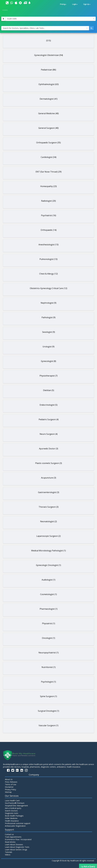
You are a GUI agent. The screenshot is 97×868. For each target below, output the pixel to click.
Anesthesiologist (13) (48, 245)
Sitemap (8, 792)
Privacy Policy (10, 789)
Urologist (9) (48, 347)
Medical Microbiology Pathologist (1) (48, 551)
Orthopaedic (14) (49, 230)
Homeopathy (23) (48, 186)
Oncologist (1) (48, 638)
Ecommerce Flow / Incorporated (18, 839)
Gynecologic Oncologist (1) (48, 565)
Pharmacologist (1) (49, 609)
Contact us (9, 834)
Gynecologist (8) (48, 361)
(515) (49, 41)
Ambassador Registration (15, 826)
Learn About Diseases (14, 844)
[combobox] (51, 19)
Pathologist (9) (48, 317)
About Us (9, 779)
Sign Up (87, 4)
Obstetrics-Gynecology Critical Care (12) (48, 288)
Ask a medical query (13, 808)
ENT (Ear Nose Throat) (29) (49, 172)
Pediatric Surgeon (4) (49, 419)
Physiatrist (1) (49, 623)
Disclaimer (9, 787)
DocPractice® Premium (15, 803)
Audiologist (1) (48, 580)
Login (75, 4)
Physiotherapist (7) (48, 376)
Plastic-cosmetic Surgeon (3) (49, 463)
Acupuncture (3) (49, 478)
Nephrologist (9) (48, 303)
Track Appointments (13, 837)
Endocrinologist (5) (49, 405)
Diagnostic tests (12, 813)
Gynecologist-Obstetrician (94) (49, 55)
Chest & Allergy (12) (48, 274)
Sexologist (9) (49, 332)
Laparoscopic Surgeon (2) (48, 536)
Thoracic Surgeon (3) (49, 507)
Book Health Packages (14, 816)
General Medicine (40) (48, 113)
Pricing (63, 4)
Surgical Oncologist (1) (48, 711)
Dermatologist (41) (49, 99)
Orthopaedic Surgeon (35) (48, 143)
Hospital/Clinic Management (16, 806)
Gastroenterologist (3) (49, 492)
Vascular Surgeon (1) (48, 725)
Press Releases (11, 782)
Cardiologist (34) (49, 157)
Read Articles (10, 842)
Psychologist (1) (48, 682)
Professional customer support (18, 823)
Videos (8, 855)
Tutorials (9, 852)
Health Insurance (12, 821)
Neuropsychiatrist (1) (49, 653)
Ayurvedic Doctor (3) (49, 449)
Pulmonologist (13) (48, 259)
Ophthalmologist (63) (49, 84)
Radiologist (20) (48, 201)
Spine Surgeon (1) (48, 696)
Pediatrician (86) (48, 70)
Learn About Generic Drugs (16, 850)
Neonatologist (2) (48, 521)
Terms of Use (11, 784)
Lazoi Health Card (12, 801)
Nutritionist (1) (49, 667)
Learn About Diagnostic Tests (17, 847)
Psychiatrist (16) (49, 215)
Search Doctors (11, 811)
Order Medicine (11, 818)
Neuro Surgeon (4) (49, 434)
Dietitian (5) (49, 390)
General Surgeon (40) (48, 128)
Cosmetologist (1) (48, 594)
